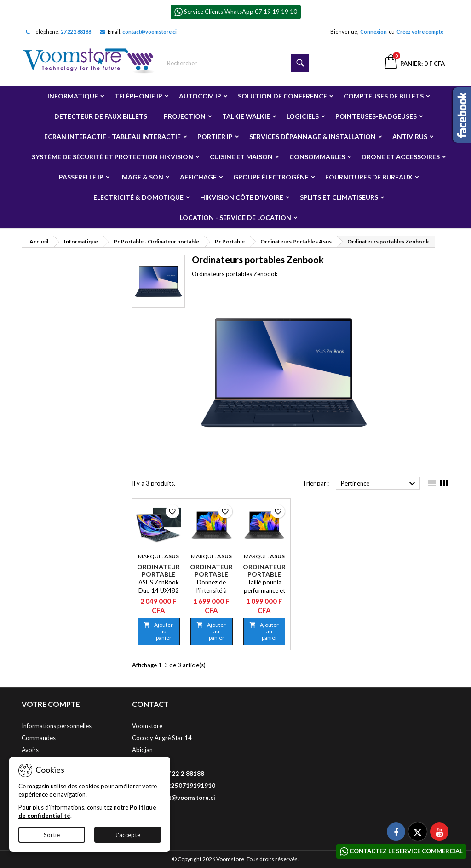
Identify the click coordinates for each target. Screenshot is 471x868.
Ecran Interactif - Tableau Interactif (112, 136)
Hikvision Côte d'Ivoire (242, 197)
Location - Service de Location (235, 217)
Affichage (198, 177)
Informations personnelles (57, 726)
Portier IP (215, 136)
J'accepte (128, 835)
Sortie (52, 835)
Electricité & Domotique (138, 197)
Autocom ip (200, 96)
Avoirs (30, 750)
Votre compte (51, 704)
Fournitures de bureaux (369, 177)
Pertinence (379, 484)
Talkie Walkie (246, 116)
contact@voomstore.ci (149, 32)
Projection (185, 116)
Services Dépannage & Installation (313, 136)
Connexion (373, 32)
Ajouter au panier (158, 631)
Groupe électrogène (271, 177)
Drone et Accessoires (401, 157)
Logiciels (303, 116)
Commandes (39, 738)
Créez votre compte (420, 32)
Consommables (317, 157)
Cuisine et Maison (241, 157)
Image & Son (142, 177)
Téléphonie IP (138, 96)
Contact (150, 704)
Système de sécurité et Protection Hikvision (112, 157)
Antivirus (410, 136)
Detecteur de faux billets (101, 116)
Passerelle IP (81, 177)
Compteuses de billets (384, 96)
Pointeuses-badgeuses (376, 116)
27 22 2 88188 (76, 32)
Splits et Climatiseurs (339, 197)
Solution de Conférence (282, 96)
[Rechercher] (235, 63)
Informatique (73, 96)
